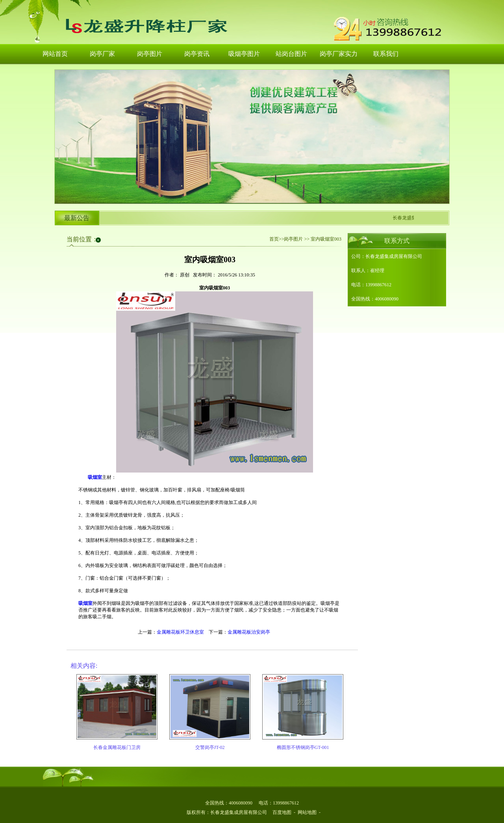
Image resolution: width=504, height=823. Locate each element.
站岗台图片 (291, 54)
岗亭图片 (150, 54)
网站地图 (307, 812)
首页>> (277, 239)
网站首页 (55, 54)
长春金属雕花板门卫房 (117, 747)
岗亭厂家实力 (339, 54)
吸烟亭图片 (244, 54)
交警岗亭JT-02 (210, 747)
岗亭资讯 (197, 54)
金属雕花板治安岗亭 (249, 632)
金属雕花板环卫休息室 (180, 632)
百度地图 (282, 812)
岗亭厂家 (102, 54)
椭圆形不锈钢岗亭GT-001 (303, 747)
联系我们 (386, 54)
